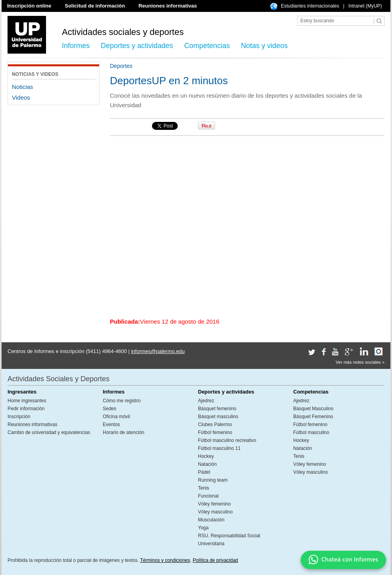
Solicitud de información (95, 6)
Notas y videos (264, 46)
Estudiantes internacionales (310, 6)
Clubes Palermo (215, 424)
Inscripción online (29, 6)
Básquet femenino (217, 409)
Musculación (211, 520)
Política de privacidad (215, 560)
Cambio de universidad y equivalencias (49, 432)
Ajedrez (206, 401)
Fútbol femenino (215, 432)
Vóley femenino (214, 504)
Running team (213, 480)
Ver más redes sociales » (360, 362)
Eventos (111, 424)
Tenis (204, 488)
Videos (21, 97)
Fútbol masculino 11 (219, 448)
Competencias (207, 46)
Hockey (206, 456)
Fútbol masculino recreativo (227, 440)
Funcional (208, 496)
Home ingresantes (27, 401)
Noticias (22, 87)
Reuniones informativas (168, 6)
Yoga (203, 528)
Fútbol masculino (311, 432)
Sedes (110, 409)
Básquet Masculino (313, 409)
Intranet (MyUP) (365, 6)
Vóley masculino (215, 512)
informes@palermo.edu (158, 351)
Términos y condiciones (165, 560)
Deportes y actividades (137, 46)
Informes (76, 46)
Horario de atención (124, 432)
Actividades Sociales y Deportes (59, 379)
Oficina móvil (116, 417)
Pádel (204, 472)
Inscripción (19, 417)
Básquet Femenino (313, 417)
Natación (207, 464)
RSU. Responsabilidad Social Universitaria (229, 540)
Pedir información (26, 409)
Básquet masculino (218, 417)
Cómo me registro (122, 401)
